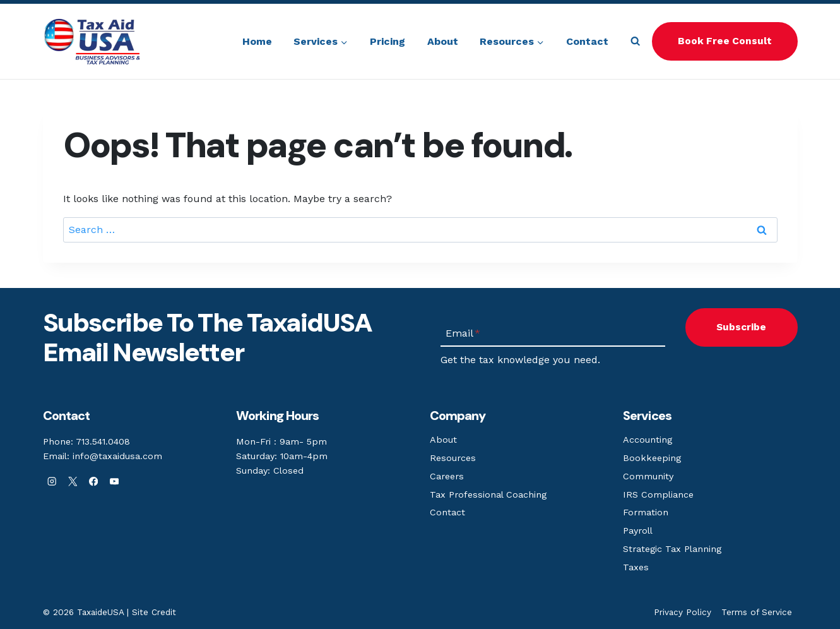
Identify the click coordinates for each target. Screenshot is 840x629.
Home (257, 41)
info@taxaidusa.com (117, 456)
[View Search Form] (635, 41)
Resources (453, 458)
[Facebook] (94, 482)
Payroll (638, 530)
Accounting (648, 440)
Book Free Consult (725, 41)
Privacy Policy (683, 612)
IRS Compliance (658, 494)
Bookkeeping (652, 458)
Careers (447, 476)
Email (463, 333)
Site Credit (154, 612)
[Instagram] (52, 482)
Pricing (387, 41)
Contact (587, 41)
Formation (646, 512)
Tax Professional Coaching (488, 494)
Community (648, 476)
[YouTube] (115, 482)
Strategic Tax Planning (672, 549)
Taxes (636, 567)
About (443, 41)
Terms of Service (757, 612)
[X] (73, 482)
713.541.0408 (103, 441)
